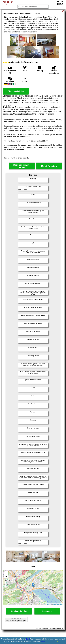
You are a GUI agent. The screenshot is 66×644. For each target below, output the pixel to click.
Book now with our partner (22, 166)
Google (28, 639)
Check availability (16, 91)
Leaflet (49, 604)
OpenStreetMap (58, 604)
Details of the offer (19, 611)
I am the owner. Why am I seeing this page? (16, 620)
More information (49, 166)
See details (47, 611)
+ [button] (6, 573)
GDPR (43, 641)
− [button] (6, 577)
